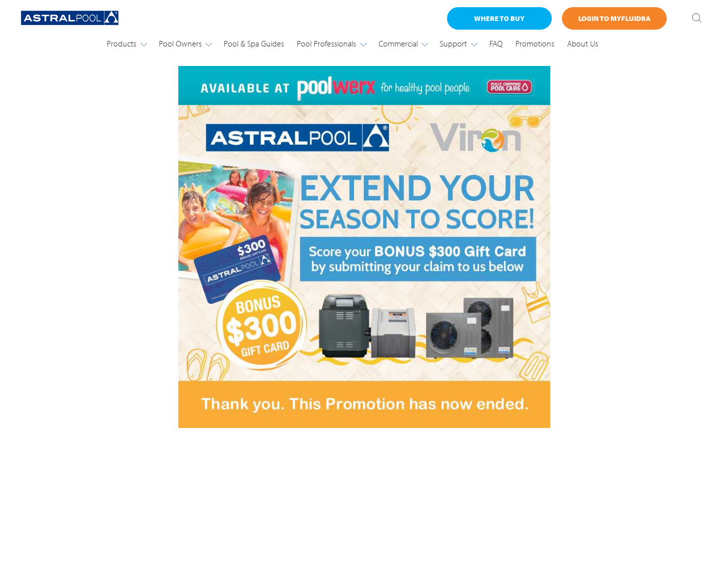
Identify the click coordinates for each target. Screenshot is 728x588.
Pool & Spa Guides (254, 43)
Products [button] (126, 43)
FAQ (496, 43)
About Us (583, 43)
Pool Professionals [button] (331, 43)
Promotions (535, 43)
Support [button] (458, 43)
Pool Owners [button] (185, 43)
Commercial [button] (403, 43)
